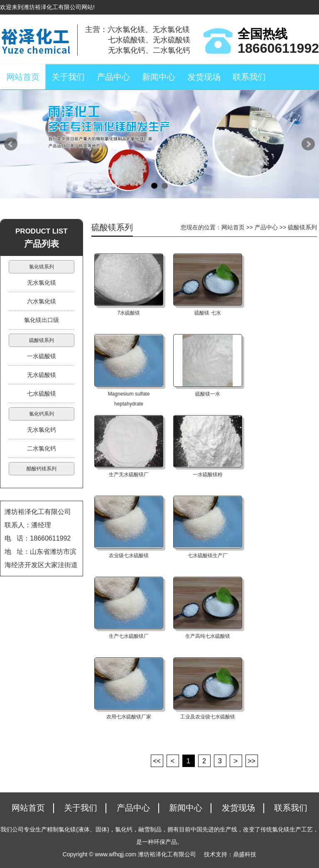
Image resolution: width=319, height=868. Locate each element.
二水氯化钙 (42, 448)
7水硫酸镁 (129, 313)
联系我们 (249, 77)
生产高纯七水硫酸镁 (208, 636)
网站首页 (23, 77)
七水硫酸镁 (42, 393)
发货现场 (204, 77)
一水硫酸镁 (42, 356)
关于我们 (68, 77)
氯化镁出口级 (42, 320)
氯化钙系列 (42, 414)
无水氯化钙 (42, 430)
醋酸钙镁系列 (42, 469)
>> (252, 761)
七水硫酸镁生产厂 (208, 556)
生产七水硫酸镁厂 (129, 636)
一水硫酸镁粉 (208, 475)
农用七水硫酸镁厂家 (129, 717)
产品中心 (113, 77)
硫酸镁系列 (42, 340)
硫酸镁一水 (208, 394)
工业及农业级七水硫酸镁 (208, 717)
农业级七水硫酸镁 (129, 556)
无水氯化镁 (42, 283)
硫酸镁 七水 (207, 313)
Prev (11, 144)
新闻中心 (159, 77)
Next (308, 144)
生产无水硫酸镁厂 (129, 475)
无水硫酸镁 (42, 375)
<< (157, 761)
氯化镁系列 (42, 267)
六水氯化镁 (42, 301)
